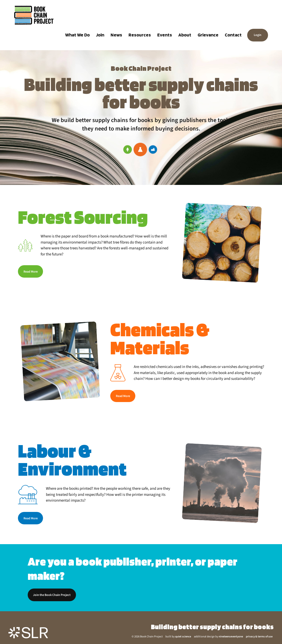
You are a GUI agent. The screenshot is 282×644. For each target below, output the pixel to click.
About (185, 35)
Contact (233, 35)
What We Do (77, 35)
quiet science (183, 636)
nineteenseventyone (231, 636)
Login (258, 35)
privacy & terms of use (259, 636)
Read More (31, 272)
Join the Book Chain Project (52, 595)
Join (100, 35)
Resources (140, 35)
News (116, 35)
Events (165, 35)
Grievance (208, 35)
